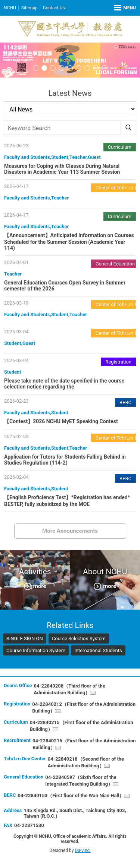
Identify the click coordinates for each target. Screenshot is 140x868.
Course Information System (36, 650)
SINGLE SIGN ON (25, 639)
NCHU (10, 8)
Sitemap (29, 8)
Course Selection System (79, 639)
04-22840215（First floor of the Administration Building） (82, 726)
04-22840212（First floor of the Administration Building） (84, 707)
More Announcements (70, 531)
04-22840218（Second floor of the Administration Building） (86, 762)
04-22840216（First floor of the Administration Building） (84, 744)
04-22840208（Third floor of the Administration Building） (69, 689)
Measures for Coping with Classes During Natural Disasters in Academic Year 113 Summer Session (62, 169)
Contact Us (54, 8)
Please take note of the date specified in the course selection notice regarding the (64, 384)
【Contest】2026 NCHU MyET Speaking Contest (61, 421)
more (40, 586)
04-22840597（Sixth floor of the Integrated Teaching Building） (81, 781)
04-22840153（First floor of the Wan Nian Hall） (71, 795)
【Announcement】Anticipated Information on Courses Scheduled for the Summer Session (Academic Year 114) (69, 242)
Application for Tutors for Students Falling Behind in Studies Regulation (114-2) (65, 460)
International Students (98, 650)
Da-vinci (83, 850)
